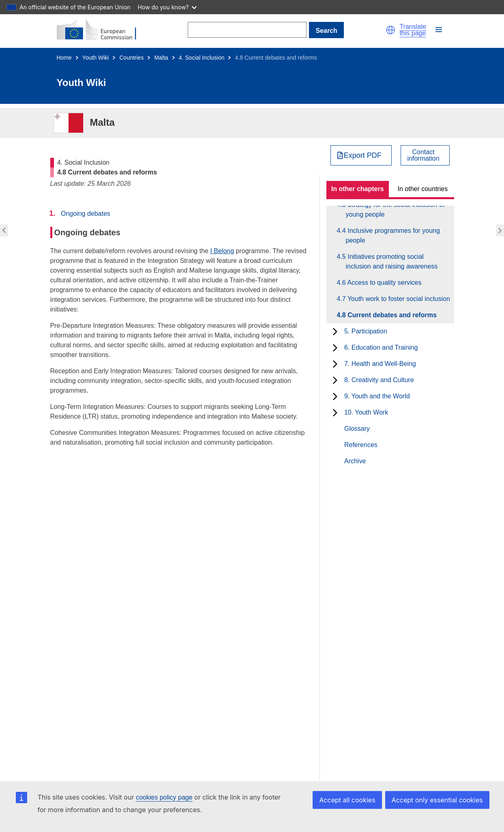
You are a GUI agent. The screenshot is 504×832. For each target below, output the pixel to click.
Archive (355, 461)
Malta (161, 58)
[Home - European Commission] (101, 30)
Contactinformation (424, 155)
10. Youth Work (366, 412)
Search (326, 31)
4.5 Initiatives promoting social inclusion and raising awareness (392, 261)
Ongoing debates (86, 214)
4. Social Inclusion (202, 58)
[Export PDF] (361, 155)
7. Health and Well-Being (380, 364)
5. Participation (366, 331)
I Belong (222, 251)
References (361, 445)
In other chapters (358, 189)
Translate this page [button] (413, 30)
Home (64, 58)
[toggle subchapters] (335, 331)
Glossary (357, 429)
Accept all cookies (347, 800)
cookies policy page (164, 797)
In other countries (423, 189)
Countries (131, 58)
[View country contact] (425, 155)
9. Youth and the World (377, 396)
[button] (390, 30)
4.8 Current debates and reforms (391, 315)
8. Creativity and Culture (379, 380)
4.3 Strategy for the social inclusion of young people (395, 210)
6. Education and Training (381, 347)
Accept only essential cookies (437, 800)
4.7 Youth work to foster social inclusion (398, 299)
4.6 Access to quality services (384, 283)
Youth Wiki (96, 58)
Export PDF (363, 155)
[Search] (247, 30)
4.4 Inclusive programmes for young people (393, 235)
